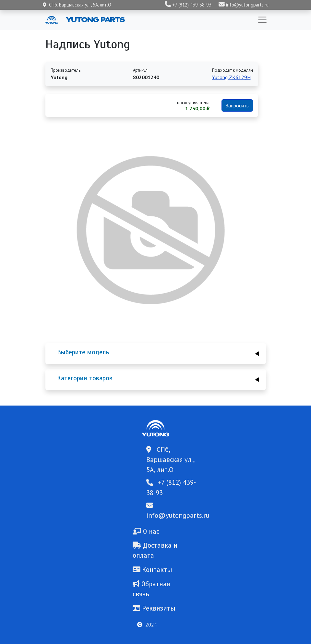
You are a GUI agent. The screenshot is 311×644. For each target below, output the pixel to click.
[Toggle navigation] (262, 20)
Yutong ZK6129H (231, 77)
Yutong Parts (95, 19)
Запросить (237, 105)
